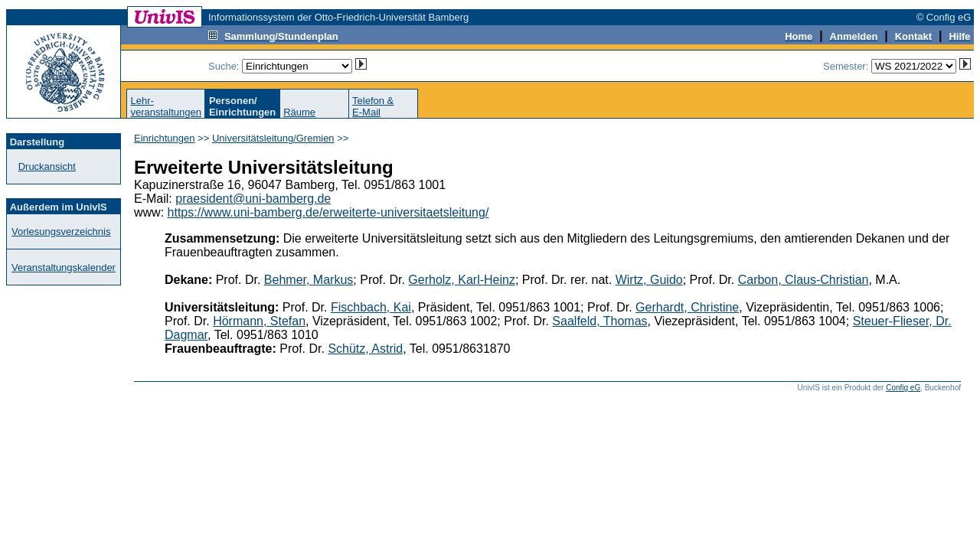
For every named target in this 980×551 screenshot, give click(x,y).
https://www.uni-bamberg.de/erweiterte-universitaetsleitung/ (328, 212)
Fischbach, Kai (371, 307)
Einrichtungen (165, 138)
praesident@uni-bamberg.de (253, 199)
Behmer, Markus (309, 280)
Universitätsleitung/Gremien (273, 138)
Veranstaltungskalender (64, 267)
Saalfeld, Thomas (599, 321)
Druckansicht (47, 166)
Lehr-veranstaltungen (166, 106)
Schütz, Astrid (365, 349)
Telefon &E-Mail (373, 106)
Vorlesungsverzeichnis (61, 231)
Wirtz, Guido (649, 280)
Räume (299, 112)
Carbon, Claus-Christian (804, 280)
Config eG (903, 388)
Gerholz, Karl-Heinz (462, 280)
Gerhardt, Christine (687, 307)
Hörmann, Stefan (259, 321)
